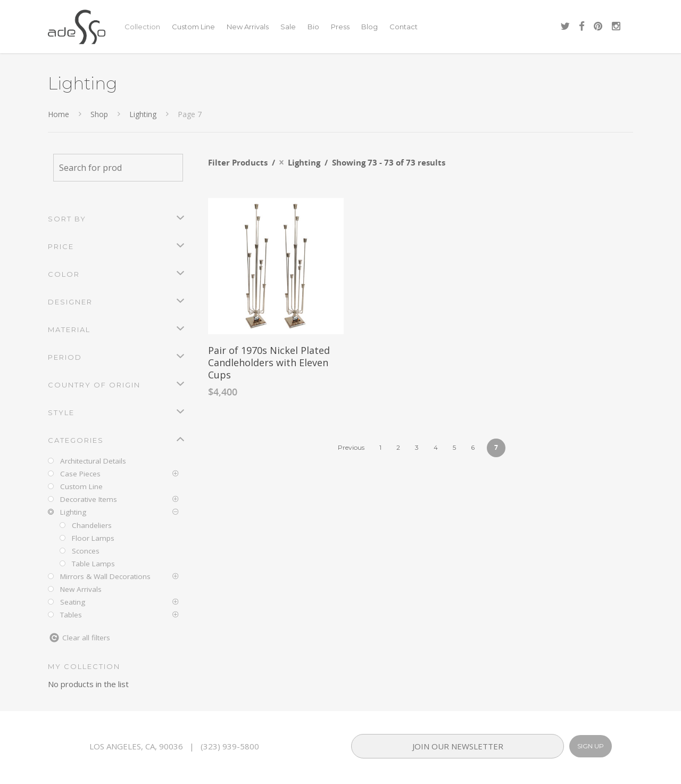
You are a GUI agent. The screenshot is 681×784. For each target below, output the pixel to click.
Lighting (143, 114)
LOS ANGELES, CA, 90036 (136, 746)
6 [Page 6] (473, 447)
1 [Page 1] (380, 447)
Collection (142, 27)
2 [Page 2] (398, 447)
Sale (288, 27)
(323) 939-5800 (230, 746)
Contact (404, 27)
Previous (351, 447)
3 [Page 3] (417, 447)
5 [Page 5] (454, 447)
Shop (99, 114)
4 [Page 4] (436, 447)
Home (59, 114)
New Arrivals (248, 27)
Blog (369, 27)
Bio (313, 27)
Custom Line (193, 27)
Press (340, 27)
